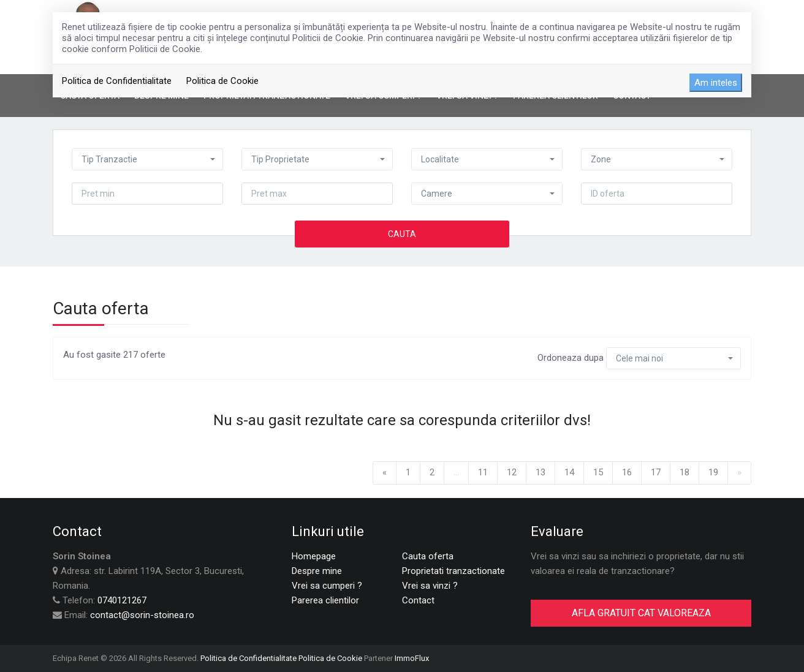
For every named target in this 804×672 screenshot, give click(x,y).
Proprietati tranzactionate (453, 571)
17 (656, 472)
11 (483, 472)
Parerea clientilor (325, 600)
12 (512, 472)
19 (713, 472)
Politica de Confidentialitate (117, 81)
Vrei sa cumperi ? (327, 586)
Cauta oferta (428, 556)
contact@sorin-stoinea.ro (142, 615)
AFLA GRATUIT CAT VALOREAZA (641, 613)
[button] (147, 159)
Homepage (314, 556)
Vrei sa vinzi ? (430, 586)
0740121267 (122, 600)
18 (685, 472)
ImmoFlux (412, 658)
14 (569, 472)
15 (598, 472)
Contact (418, 600)
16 (627, 472)
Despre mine (317, 571)
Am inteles (716, 83)
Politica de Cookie (222, 81)
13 (540, 472)
